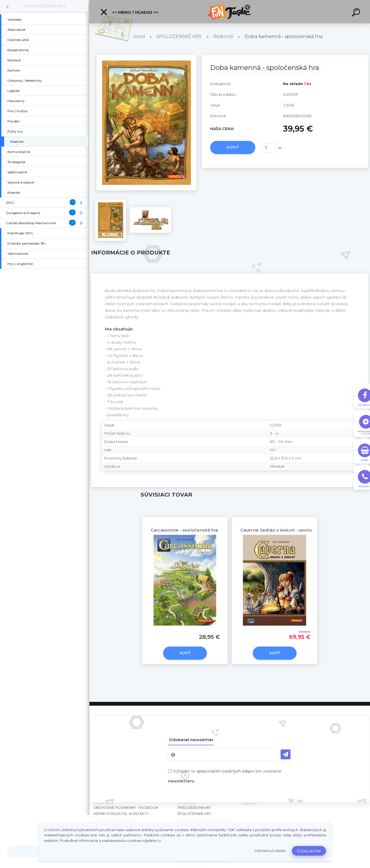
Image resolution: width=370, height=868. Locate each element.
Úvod (139, 36)
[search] (357, 13)
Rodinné (223, 36)
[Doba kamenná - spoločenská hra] (146, 57)
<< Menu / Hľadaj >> (129, 12)
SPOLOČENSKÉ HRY (45, 6)
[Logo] (230, 12)
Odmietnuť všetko (270, 851)
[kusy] (269, 148)
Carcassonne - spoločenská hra (184, 530)
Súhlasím (309, 851)
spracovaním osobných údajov (226, 771)
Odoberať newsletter (191, 740)
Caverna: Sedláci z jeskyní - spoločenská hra (287, 530)
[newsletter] (286, 754)
